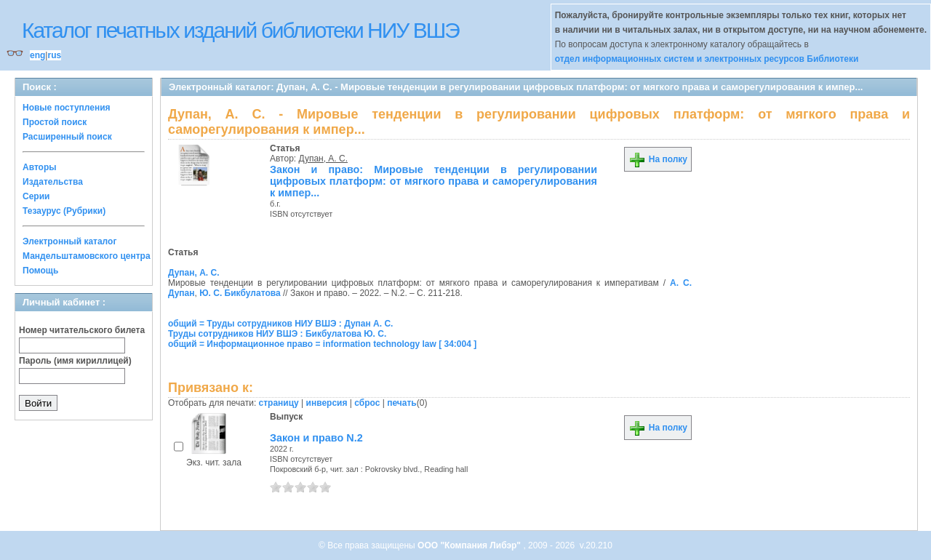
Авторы (40, 167)
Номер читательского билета (82, 330)
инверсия (327, 403)
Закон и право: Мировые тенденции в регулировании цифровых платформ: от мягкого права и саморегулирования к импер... (433, 181)
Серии (36, 196)
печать (402, 403)
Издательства (53, 182)
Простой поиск (55, 122)
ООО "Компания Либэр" (470, 545)
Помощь (40, 271)
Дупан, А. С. (324, 159)
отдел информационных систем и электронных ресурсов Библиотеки (707, 59)
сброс (367, 403)
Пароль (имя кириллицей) (75, 361)
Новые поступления (67, 108)
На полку (658, 159)
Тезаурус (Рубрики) (64, 211)
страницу (279, 403)
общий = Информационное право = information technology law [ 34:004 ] (322, 344)
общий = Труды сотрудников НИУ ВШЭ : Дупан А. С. (280, 324)
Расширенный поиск (67, 137)
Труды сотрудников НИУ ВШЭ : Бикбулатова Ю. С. (277, 334)
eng (37, 55)
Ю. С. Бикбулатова (240, 293)
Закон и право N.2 (316, 438)
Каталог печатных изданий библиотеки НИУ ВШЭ (240, 30)
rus (54, 55)
